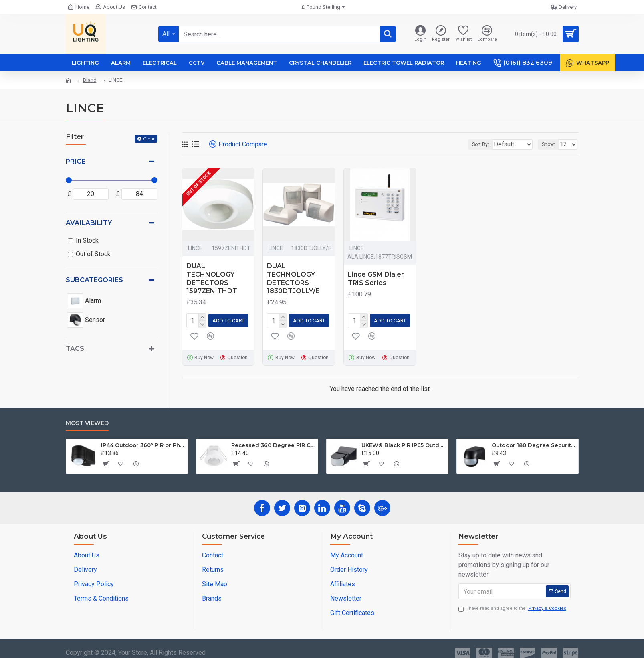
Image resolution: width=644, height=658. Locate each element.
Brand (90, 80)
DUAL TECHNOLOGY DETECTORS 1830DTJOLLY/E (293, 278)
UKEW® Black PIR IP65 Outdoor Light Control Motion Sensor (403, 443)
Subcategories (94, 280)
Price (76, 161)
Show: (551, 144)
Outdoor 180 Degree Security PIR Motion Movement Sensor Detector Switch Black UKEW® (534, 443)
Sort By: (475, 144)
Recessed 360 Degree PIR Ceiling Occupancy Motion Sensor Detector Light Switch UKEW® (273, 443)
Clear (149, 139)
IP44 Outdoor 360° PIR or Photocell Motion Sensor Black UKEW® (143, 443)
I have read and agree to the (513, 607)
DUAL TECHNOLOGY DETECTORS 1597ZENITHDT (212, 278)
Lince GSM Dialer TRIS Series (376, 279)
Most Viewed (87, 422)
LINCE (195, 248)
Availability (89, 223)
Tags (75, 349)
